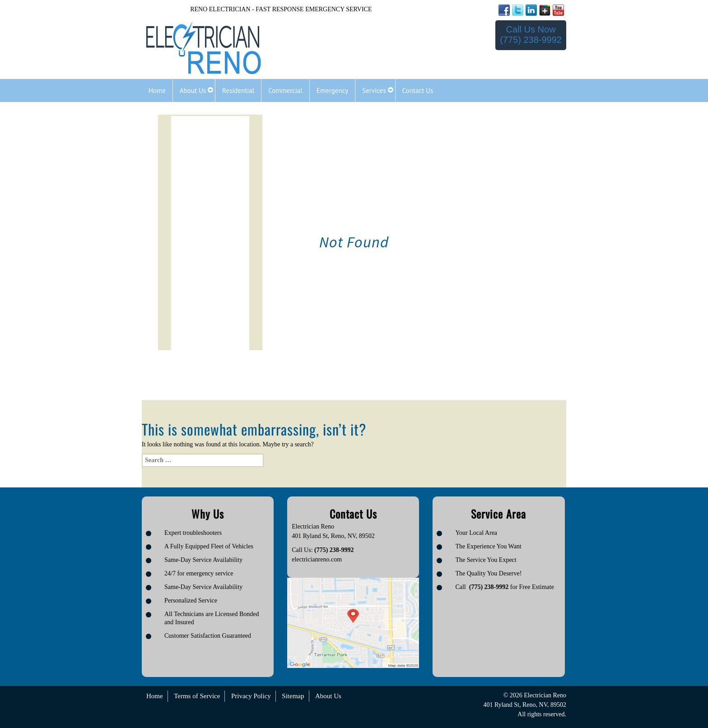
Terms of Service (197, 696)
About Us (328, 696)
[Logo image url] (204, 48)
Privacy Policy (251, 696)
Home (155, 696)
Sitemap (293, 696)
